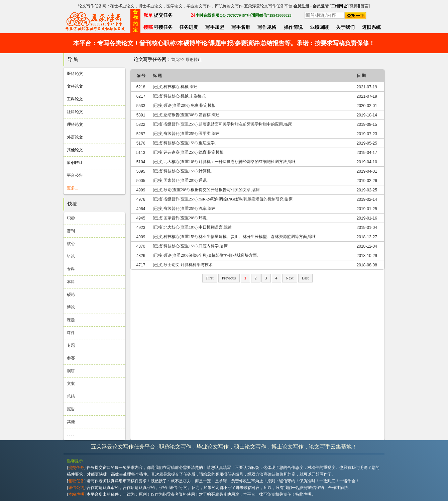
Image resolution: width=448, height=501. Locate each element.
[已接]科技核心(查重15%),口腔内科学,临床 (190, 246)
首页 (175, 60)
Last (305, 278)
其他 (71, 422)
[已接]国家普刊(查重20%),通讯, (180, 180)
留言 (364, 6)
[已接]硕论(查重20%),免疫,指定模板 (184, 105)
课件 (71, 333)
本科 (71, 282)
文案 (71, 384)
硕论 (71, 295)
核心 (71, 244)
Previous (229, 278)
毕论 (71, 256)
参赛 (71, 358)
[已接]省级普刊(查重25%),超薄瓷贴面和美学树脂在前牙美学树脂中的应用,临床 (222, 124)
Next (290, 278)
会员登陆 (321, 6)
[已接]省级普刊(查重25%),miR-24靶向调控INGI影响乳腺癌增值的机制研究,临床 (223, 199)
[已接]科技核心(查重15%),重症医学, (184, 143)
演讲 (71, 371)
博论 (71, 307)
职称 (71, 218)
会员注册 (301, 6)
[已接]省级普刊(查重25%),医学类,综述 (186, 134)
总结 (71, 396)
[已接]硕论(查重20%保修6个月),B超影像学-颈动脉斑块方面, (205, 255)
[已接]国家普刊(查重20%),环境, (180, 218)
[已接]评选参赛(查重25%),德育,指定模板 (188, 152)
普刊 (71, 231)
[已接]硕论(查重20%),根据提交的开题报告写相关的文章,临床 (206, 190)
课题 (71, 320)
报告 (71, 409)
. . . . (70, 434)
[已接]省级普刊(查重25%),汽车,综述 (184, 208)
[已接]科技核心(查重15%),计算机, (182, 171)
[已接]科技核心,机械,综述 (175, 87)
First (210, 278)
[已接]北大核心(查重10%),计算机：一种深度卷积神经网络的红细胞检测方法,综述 (224, 162)
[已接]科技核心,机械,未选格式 (179, 96)
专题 (71, 345)
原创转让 (194, 60)
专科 (71, 269)
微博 (354, 6)
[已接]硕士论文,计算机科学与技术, (183, 265)
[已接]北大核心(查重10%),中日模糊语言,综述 (192, 227)
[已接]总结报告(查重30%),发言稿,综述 (186, 115)
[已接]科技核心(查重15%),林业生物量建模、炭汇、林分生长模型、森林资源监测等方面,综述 (234, 237)
